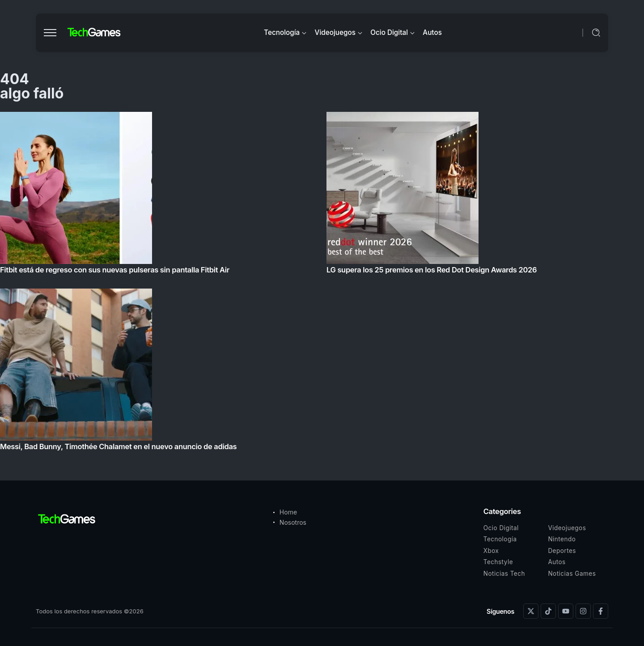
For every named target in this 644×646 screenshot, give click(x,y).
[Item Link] (322, 284)
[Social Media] (531, 611)
